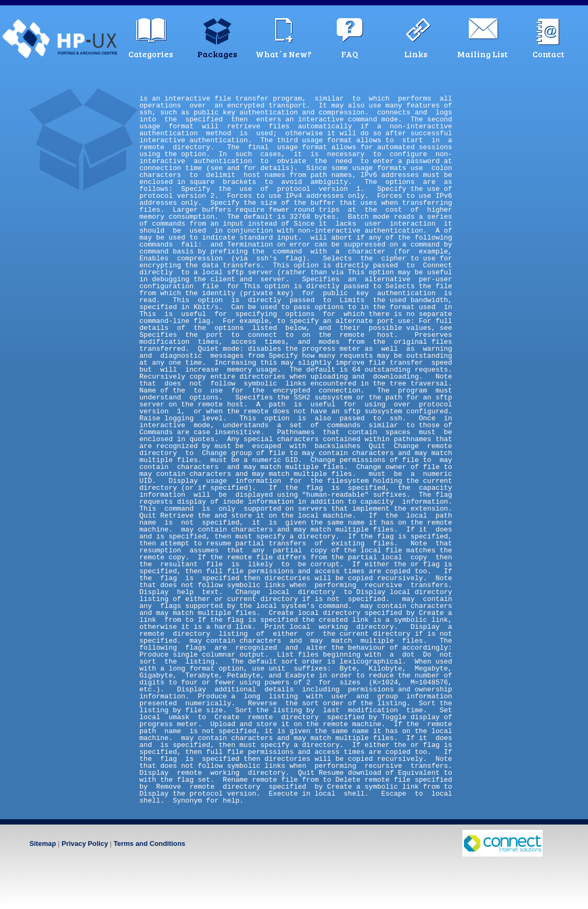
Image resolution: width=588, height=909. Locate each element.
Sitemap (43, 843)
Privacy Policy (85, 843)
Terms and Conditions (149, 843)
